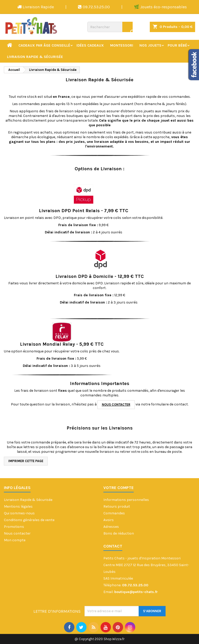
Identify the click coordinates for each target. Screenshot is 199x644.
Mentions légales (18, 506)
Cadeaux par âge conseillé (44, 45)
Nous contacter (17, 533)
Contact (113, 546)
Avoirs (109, 520)
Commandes (114, 513)
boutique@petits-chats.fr (136, 592)
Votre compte (119, 488)
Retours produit (117, 506)
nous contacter (116, 405)
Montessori (122, 45)
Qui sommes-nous (19, 513)
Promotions (14, 527)
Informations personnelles (126, 500)
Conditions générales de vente (29, 520)
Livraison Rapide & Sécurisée (35, 57)
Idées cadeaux (90, 45)
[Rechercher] (110, 27)
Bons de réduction (119, 533)
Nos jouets (150, 45)
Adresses (111, 527)
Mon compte (15, 540)
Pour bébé (177, 45)
